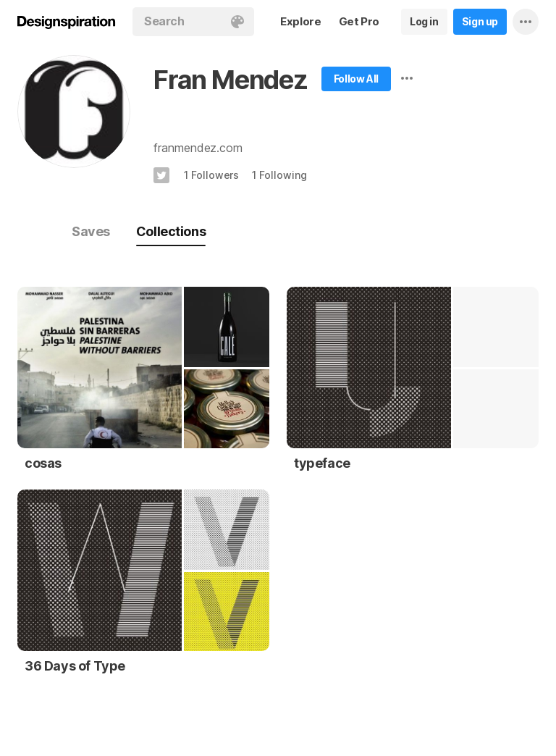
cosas (43, 463)
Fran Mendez (231, 80)
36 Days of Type (75, 666)
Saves (91, 231)
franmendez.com (198, 148)
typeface (322, 463)
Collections (171, 231)
